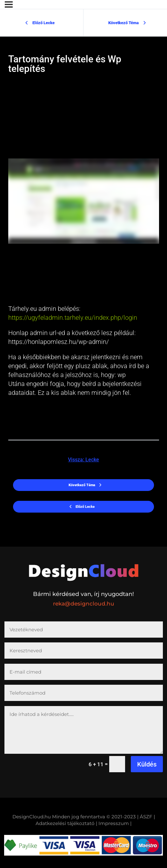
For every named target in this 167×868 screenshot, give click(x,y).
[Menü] (9, 4)
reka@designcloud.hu (84, 604)
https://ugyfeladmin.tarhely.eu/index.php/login (73, 318)
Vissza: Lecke (83, 460)
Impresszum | (115, 823)
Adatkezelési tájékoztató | (66, 823)
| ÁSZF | (146, 817)
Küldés (147, 764)
